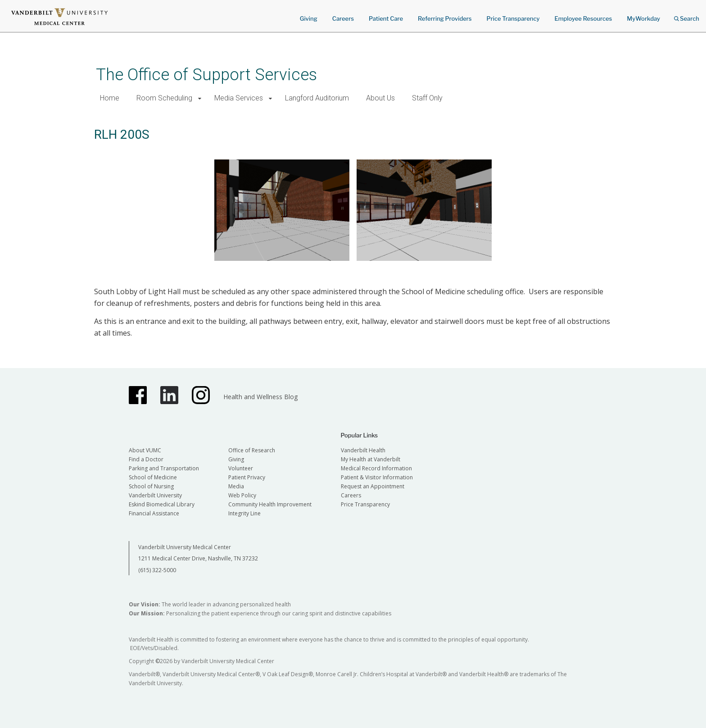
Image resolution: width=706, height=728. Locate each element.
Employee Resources (583, 18)
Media (236, 486)
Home (110, 98)
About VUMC (145, 450)
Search (687, 16)
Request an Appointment (373, 486)
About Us (380, 98)
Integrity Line (244, 513)
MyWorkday (643, 18)
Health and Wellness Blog (260, 397)
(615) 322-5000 (157, 570)
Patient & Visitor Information (377, 477)
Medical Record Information (376, 468)
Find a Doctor (146, 459)
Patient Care (386, 18)
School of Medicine (153, 477)
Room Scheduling (164, 98)
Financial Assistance (154, 513)
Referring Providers (445, 18)
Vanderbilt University (155, 495)
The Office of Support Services (206, 75)
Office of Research (252, 450)
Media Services (239, 98)
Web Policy (242, 495)
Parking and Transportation (164, 468)
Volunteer (241, 468)
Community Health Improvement (270, 504)
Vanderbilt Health (363, 450)
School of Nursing (151, 486)
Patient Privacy (247, 477)
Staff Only (427, 98)
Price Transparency (513, 18)
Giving (309, 18)
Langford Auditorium (317, 98)
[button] (200, 98)
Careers (343, 18)
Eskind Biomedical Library (162, 504)
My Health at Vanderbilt (371, 459)
